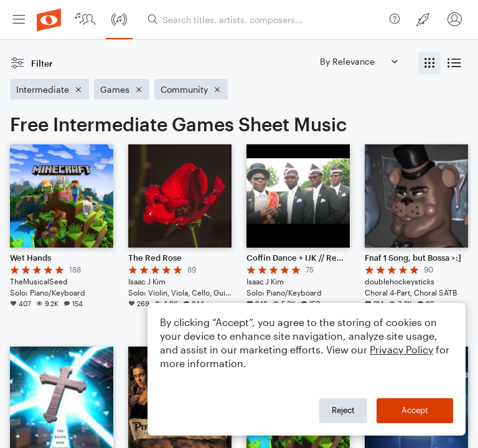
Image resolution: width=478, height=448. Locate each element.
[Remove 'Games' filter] (122, 89)
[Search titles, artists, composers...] (266, 20)
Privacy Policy (401, 349)
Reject (343, 410)
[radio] (429, 63)
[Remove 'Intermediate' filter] (49, 89)
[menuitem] (19, 20)
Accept (415, 410)
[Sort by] (358, 61)
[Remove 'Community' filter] (191, 89)
